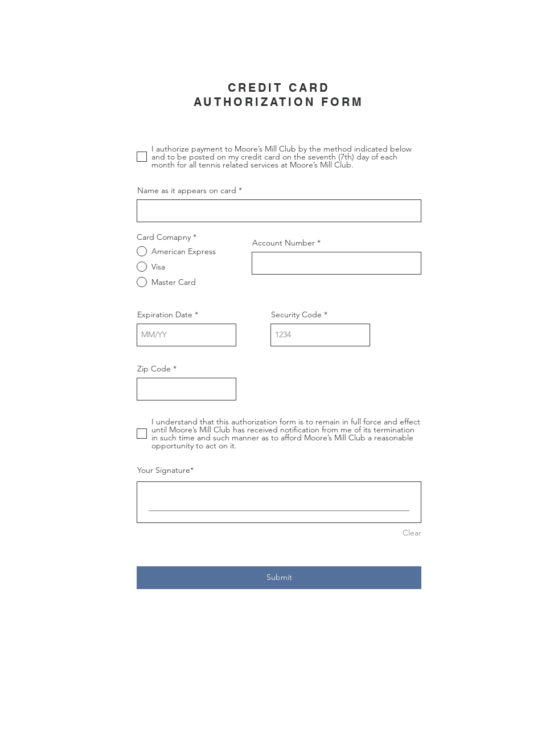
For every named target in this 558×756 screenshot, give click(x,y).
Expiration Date (165, 314)
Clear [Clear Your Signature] (412, 533)
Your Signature (164, 470)
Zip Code (154, 369)
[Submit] (279, 578)
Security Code (296, 314)
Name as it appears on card (187, 190)
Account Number (284, 243)
